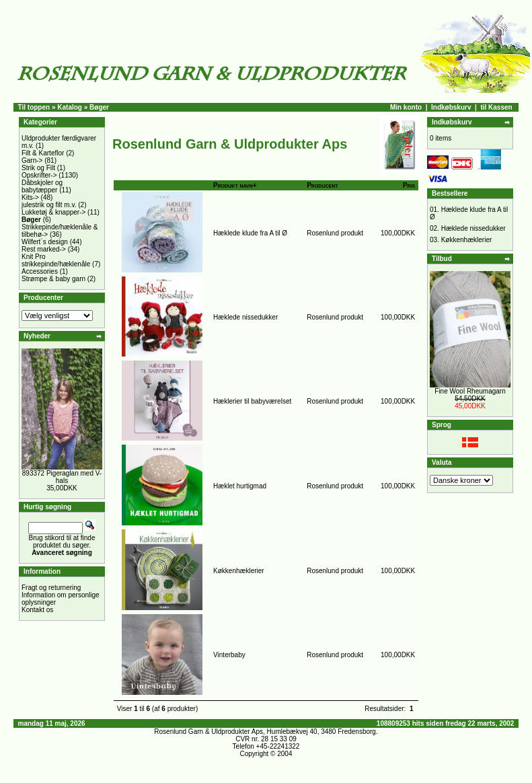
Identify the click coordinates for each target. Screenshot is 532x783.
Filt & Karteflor (43, 153)
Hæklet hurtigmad (240, 486)
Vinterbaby (229, 655)
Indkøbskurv (451, 107)
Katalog (70, 107)
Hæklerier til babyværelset (252, 401)
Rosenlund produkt (335, 233)
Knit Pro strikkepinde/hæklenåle (56, 260)
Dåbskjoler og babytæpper (42, 186)
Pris (409, 185)
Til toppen (34, 107)
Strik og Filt (38, 168)
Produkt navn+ (235, 185)
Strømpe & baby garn (53, 279)
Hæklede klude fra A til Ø (250, 233)
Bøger (99, 107)
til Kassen (496, 107)
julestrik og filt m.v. (49, 205)
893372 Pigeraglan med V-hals (62, 477)
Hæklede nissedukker (245, 317)
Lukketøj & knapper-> (53, 212)
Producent (322, 185)
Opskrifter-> (39, 175)
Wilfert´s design (45, 242)
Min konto (406, 107)
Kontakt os (37, 610)
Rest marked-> (44, 249)
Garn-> (32, 160)
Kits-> (30, 197)
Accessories (40, 271)
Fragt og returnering (51, 588)
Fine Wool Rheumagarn (470, 391)
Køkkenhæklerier (239, 571)
